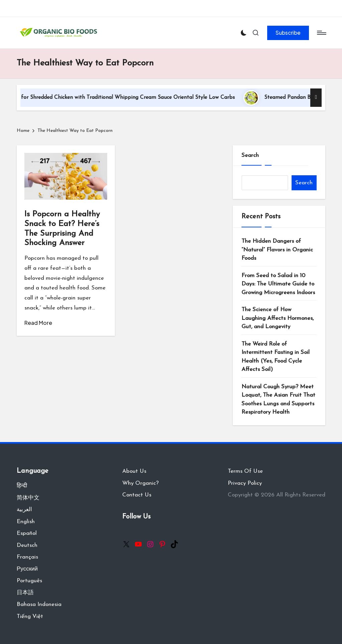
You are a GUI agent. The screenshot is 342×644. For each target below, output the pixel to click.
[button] (288, 33)
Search (250, 155)
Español (27, 533)
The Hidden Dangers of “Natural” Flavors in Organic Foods (277, 250)
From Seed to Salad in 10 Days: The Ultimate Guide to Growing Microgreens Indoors (278, 284)
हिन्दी (22, 486)
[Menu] (321, 33)
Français (27, 557)
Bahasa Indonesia (39, 604)
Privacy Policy (245, 483)
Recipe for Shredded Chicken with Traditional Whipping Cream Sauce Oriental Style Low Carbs (129, 97)
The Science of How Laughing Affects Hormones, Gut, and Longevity (278, 318)
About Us (134, 471)
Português (29, 581)
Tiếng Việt (30, 616)
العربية (24, 510)
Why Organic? (140, 483)
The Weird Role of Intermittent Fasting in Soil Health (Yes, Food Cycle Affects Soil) (276, 357)
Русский (27, 569)
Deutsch (27, 545)
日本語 (25, 593)
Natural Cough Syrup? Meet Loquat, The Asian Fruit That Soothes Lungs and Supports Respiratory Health (278, 400)
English (26, 522)
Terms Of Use (245, 471)
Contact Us (137, 495)
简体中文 (28, 498)
